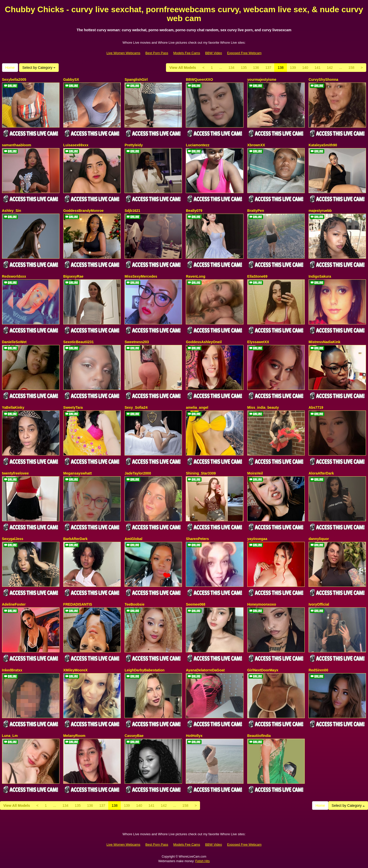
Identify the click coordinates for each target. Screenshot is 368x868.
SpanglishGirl (136, 80)
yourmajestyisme (262, 80)
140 (305, 68)
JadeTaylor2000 (138, 473)
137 (268, 68)
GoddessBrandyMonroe (83, 211)
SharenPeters (197, 539)
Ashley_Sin (12, 211)
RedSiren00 (318, 670)
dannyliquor (319, 539)
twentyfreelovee (16, 473)
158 (351, 68)
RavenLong (195, 276)
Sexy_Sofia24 (136, 407)
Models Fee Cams (187, 53)
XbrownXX (256, 145)
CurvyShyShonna (323, 80)
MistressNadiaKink (324, 342)
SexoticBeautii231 (79, 342)
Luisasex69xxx (76, 145)
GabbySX (71, 80)
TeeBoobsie (134, 604)
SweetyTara (73, 407)
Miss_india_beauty (263, 407)
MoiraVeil (255, 473)
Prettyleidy (134, 145)
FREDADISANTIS (78, 604)
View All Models (183, 68)
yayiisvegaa (257, 539)
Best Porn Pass (157, 53)
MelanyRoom (74, 736)
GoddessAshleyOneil (204, 342)
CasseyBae (134, 736)
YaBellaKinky (13, 407)
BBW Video (213, 53)
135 (244, 68)
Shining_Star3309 (201, 473)
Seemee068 (195, 604)
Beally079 (194, 211)
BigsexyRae (73, 276)
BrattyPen (256, 211)
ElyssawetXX (258, 342)
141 (318, 68)
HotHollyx (194, 736)
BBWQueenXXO (199, 80)
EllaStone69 (257, 276)
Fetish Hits (203, 861)
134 (231, 68)
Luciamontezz (198, 145)
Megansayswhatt (78, 473)
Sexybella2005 (14, 80)
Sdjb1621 (132, 211)
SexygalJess (13, 539)
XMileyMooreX (75, 670)
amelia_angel (197, 407)
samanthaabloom (17, 145)
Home (10, 68)
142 (330, 68)
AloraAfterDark (321, 473)
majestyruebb (320, 211)
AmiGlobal (133, 539)
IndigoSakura (320, 276)
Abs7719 (316, 407)
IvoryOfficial (319, 604)
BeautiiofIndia (259, 736)
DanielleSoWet (14, 342)
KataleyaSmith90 (323, 145)
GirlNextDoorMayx (263, 670)
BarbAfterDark (75, 539)
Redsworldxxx (14, 276)
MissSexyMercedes (141, 276)
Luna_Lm (10, 736)
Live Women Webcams (123, 53)
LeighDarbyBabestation (144, 670)
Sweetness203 (137, 342)
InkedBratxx (12, 670)
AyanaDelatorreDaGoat (205, 670)
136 (256, 68)
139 (293, 68)
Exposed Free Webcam (244, 53)
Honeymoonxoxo (262, 604)
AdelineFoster (14, 604)
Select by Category (39, 68)
